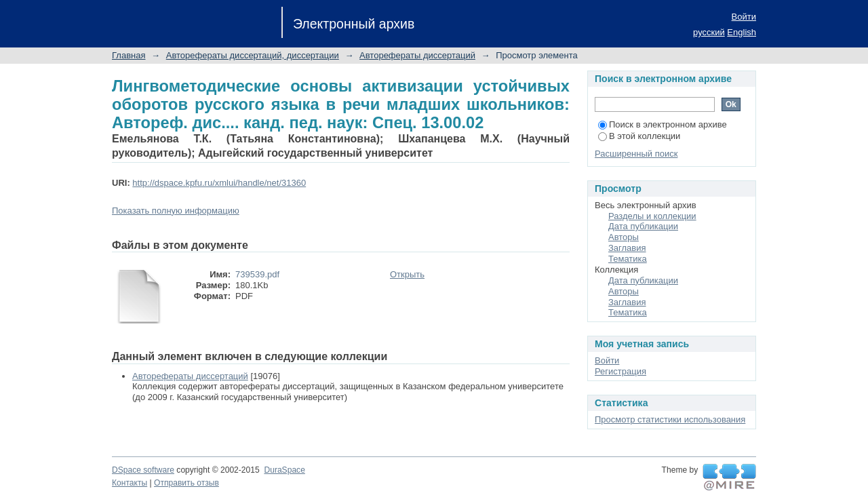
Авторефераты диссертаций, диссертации (253, 55)
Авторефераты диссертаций (417, 55)
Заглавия (627, 248)
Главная (129, 55)
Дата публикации (643, 226)
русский (709, 32)
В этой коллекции (639, 136)
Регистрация (620, 371)
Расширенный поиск (636, 154)
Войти (744, 17)
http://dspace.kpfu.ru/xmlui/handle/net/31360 (219, 183)
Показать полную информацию (176, 211)
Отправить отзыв (186, 483)
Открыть (407, 274)
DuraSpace (284, 470)
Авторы (624, 237)
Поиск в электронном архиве (663, 124)
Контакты (130, 483)
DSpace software (143, 470)
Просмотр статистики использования (670, 419)
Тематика (628, 259)
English (742, 32)
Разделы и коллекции (652, 216)
